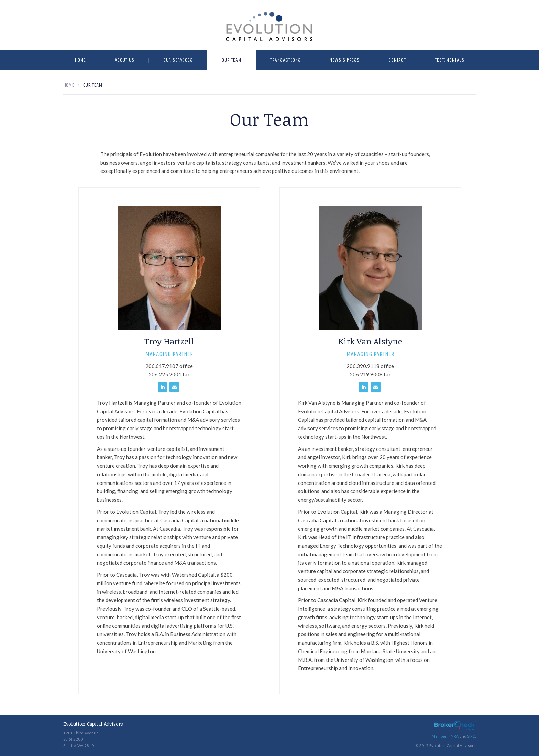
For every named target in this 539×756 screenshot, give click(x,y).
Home (80, 60)
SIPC (471, 736)
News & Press (345, 60)
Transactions (285, 60)
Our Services (178, 60)
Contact (397, 60)
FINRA (453, 736)
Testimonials (450, 60)
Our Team (232, 60)
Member (440, 736)
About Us (125, 60)
